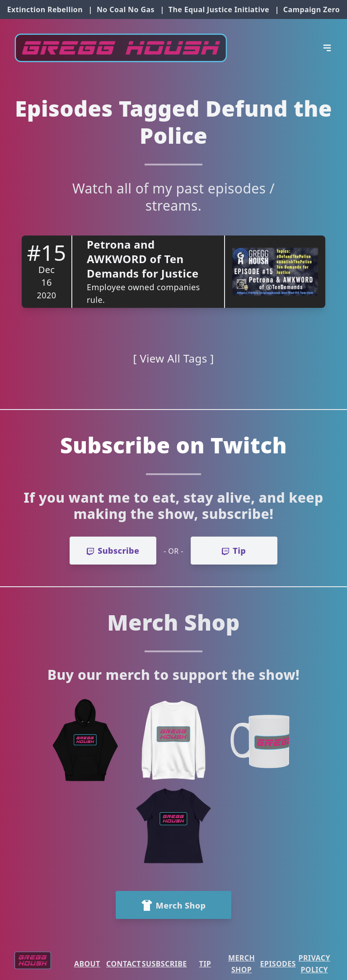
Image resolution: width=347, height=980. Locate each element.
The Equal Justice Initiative (219, 9)
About (87, 964)
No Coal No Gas (126, 9)
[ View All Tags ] (174, 358)
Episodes (278, 964)
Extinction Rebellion (45, 9)
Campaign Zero (312, 9)
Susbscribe (164, 964)
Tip (205, 964)
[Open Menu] (327, 48)
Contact (124, 964)
